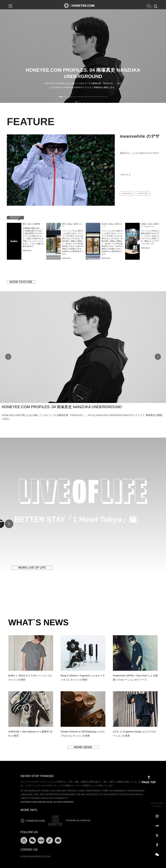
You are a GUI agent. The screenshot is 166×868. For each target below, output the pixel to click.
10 (92, 97)
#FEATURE (143, 194)
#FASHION (127, 194)
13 (102, 97)
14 (106, 97)
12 (99, 97)
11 (96, 97)
